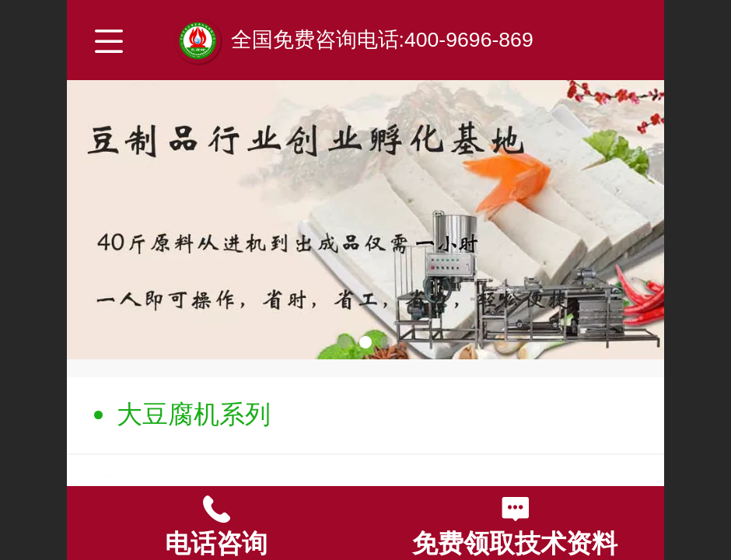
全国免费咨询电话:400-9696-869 (382, 40)
